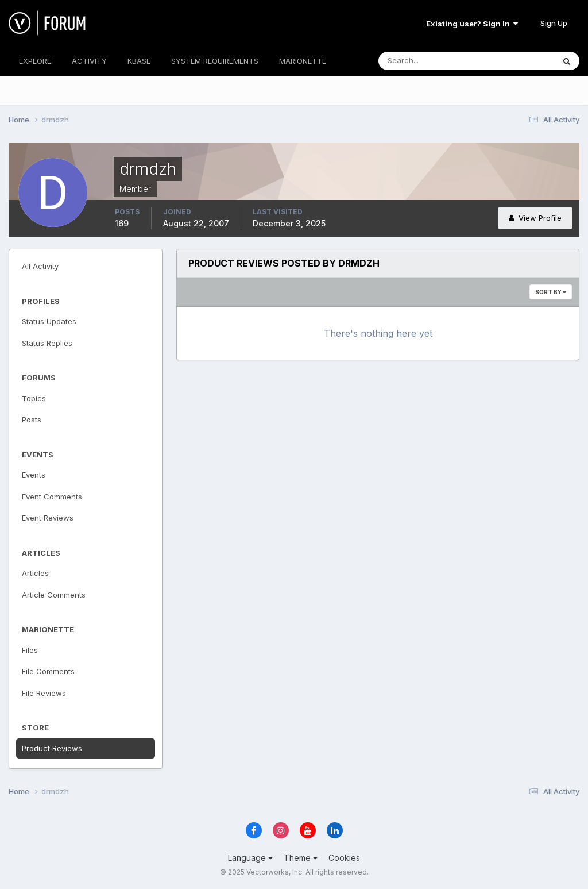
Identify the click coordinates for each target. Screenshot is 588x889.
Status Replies (47, 343)
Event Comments (52, 497)
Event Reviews (48, 518)
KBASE (139, 61)
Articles (35, 573)
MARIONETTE (303, 61)
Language (250, 858)
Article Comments (54, 595)
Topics (34, 398)
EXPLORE (35, 61)
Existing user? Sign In (472, 24)
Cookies (344, 858)
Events (34, 475)
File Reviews (44, 693)
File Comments (48, 671)
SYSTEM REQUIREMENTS (215, 61)
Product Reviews (52, 748)
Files (30, 650)
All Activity (40, 266)
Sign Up (554, 23)
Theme (301, 858)
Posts (32, 420)
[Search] (429, 61)
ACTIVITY (89, 61)
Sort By (551, 292)
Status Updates (49, 321)
